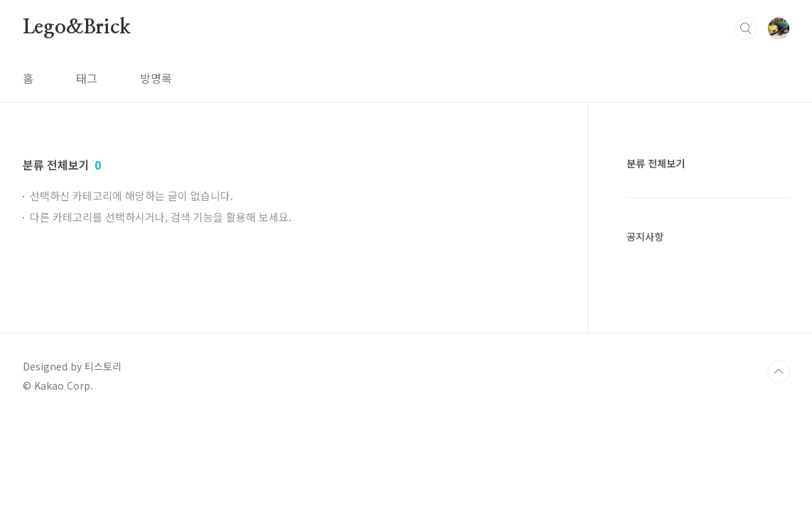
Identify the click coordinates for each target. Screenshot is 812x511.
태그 (87, 78)
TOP (779, 372)
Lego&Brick (77, 28)
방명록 (156, 78)
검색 (746, 28)
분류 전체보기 (656, 163)
